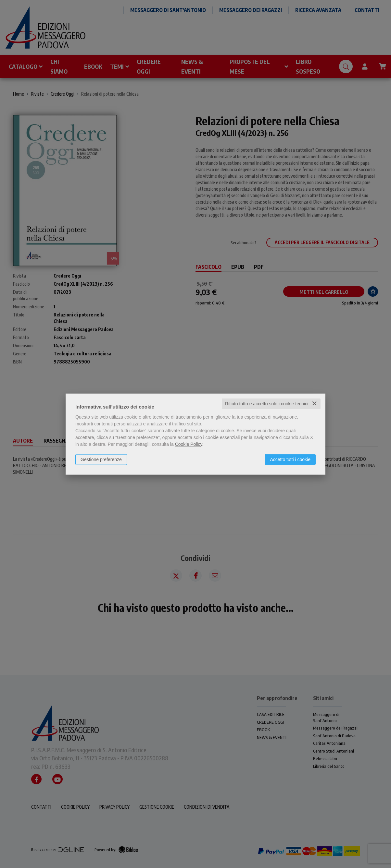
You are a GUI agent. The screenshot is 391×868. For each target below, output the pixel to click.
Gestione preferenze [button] (101, 459)
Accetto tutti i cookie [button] (290, 459)
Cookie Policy (189, 444)
